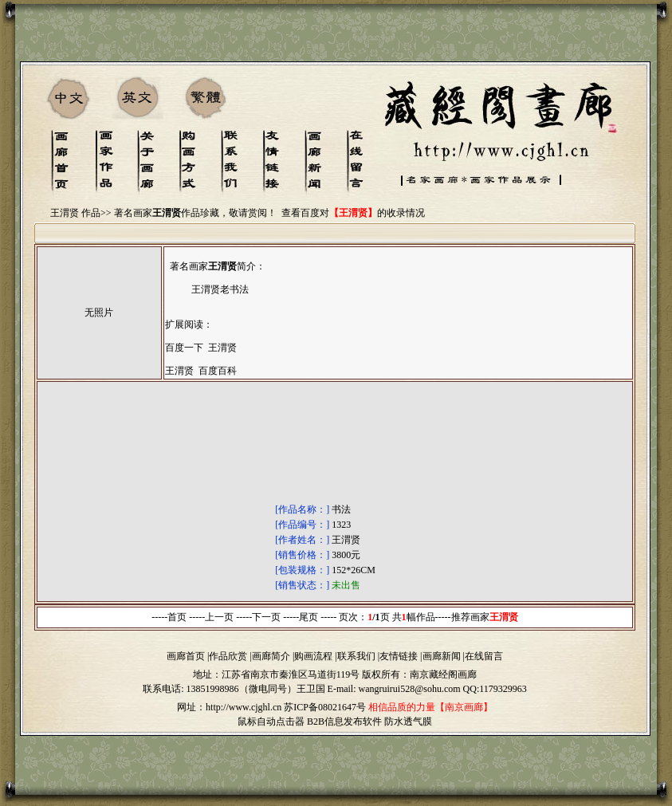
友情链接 (399, 656)
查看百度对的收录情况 (353, 213)
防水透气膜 (408, 721)
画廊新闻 (442, 656)
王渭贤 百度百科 (201, 371)
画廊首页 (186, 656)
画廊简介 (271, 656)
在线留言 (484, 656)
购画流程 (313, 656)
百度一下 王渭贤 (201, 348)
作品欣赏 (228, 656)
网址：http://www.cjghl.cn (229, 707)
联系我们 (356, 656)
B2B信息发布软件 (344, 721)
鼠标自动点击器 (271, 721)
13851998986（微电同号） (242, 689)
